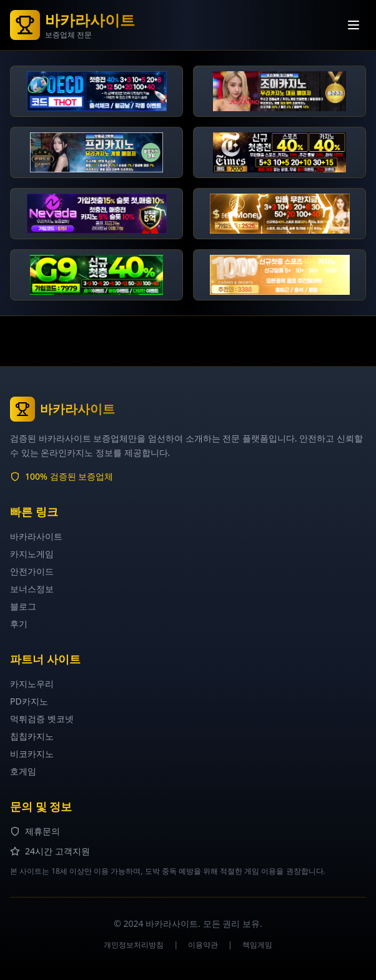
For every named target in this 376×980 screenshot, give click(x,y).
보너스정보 (32, 589)
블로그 (23, 606)
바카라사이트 (36, 536)
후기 (19, 624)
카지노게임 (32, 554)
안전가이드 (32, 571)
